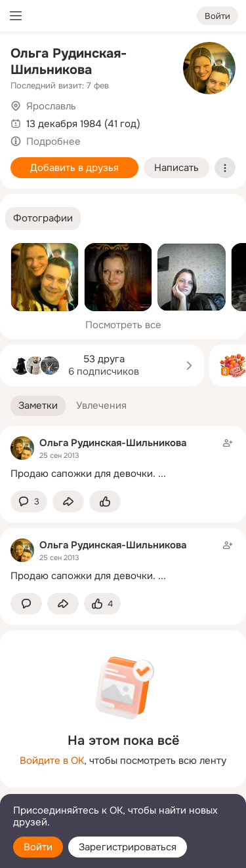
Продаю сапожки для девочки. (83, 474)
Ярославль (51, 106)
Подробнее (53, 142)
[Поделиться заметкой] (68, 501)
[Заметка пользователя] (123, 458)
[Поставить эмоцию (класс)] (105, 501)
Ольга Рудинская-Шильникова (69, 62)
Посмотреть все (123, 325)
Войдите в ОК (52, 761)
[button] (43, 218)
